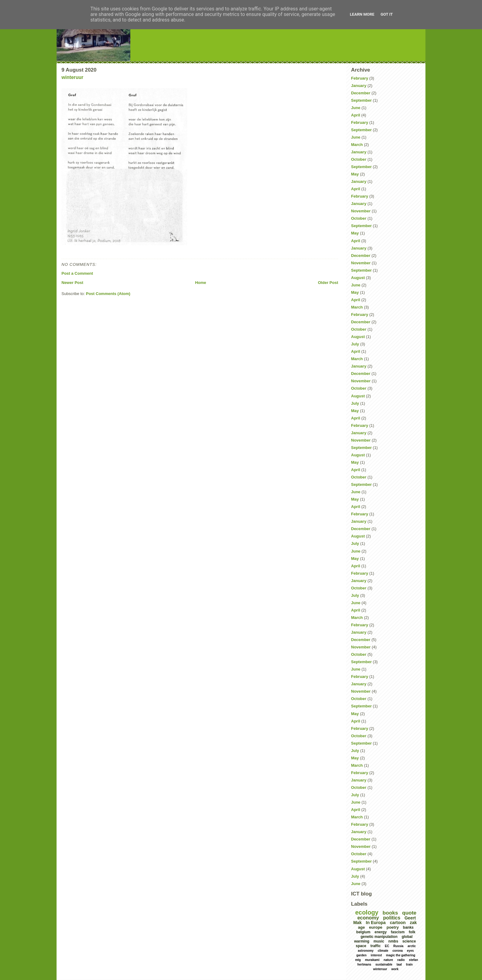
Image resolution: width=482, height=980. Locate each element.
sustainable (384, 964)
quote (409, 913)
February (360, 78)
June (356, 108)
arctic (412, 946)
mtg (358, 960)
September (361, 100)
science (409, 941)
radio (401, 960)
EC (387, 946)
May (355, 174)
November (361, 211)
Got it (387, 14)
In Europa (376, 923)
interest (376, 955)
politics (392, 918)
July (355, 344)
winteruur (72, 77)
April (356, 115)
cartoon (398, 923)
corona (398, 951)
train (409, 964)
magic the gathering (401, 955)
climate (383, 951)
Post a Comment (77, 273)
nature (388, 960)
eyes (410, 951)
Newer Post (72, 283)
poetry (393, 927)
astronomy (366, 951)
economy (368, 918)
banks (408, 927)
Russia (399, 946)
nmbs (393, 941)
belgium (363, 932)
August (358, 278)
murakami (372, 960)
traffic (375, 946)
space (361, 946)
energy (380, 932)
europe (376, 927)
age (361, 927)
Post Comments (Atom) (108, 294)
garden (361, 955)
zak (413, 923)
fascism (398, 932)
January (359, 86)
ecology (367, 912)
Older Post (328, 283)
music (379, 941)
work (395, 969)
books (390, 913)
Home (200, 283)
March (357, 145)
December (361, 93)
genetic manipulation (379, 937)
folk (412, 932)
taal (399, 964)
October (359, 159)
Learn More (362, 14)
